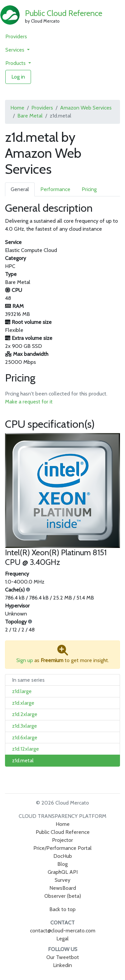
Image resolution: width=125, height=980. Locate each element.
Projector (62, 840)
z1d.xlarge (23, 703)
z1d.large (22, 691)
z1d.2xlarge (25, 714)
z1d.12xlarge (25, 749)
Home (17, 108)
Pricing (89, 189)
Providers (16, 36)
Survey (62, 880)
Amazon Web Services (86, 108)
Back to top (62, 909)
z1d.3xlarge (24, 726)
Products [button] (16, 63)
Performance (55, 189)
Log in (18, 77)
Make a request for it (29, 402)
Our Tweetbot (63, 957)
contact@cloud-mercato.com (63, 931)
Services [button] (15, 50)
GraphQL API (63, 872)
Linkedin (62, 965)
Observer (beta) (63, 896)
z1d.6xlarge (25, 737)
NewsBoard (63, 888)
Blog (62, 864)
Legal (62, 939)
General (20, 189)
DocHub (63, 856)
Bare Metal (30, 116)
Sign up (25, 660)
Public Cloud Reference (64, 13)
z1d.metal (23, 760)
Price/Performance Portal (62, 848)
